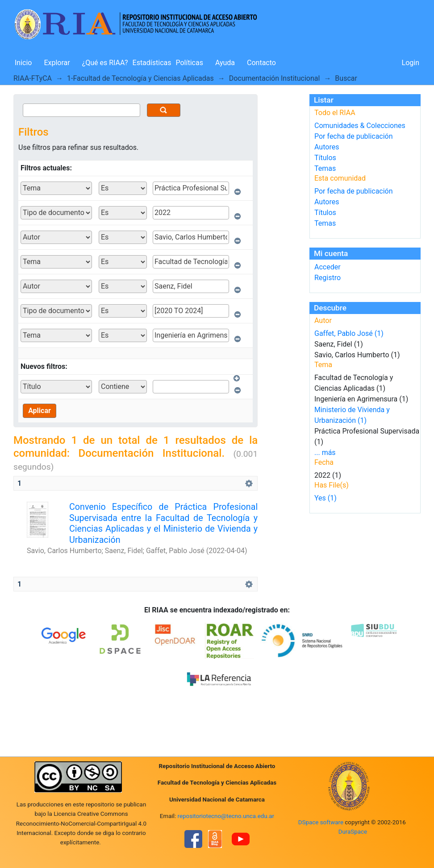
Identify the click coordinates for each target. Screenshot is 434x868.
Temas (325, 168)
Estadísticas (152, 63)
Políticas (190, 63)
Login (411, 63)
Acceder (328, 267)
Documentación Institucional (275, 78)
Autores (327, 147)
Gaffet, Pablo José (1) (349, 333)
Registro (328, 278)
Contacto (261, 63)
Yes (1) (325, 498)
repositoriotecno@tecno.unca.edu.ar (226, 816)
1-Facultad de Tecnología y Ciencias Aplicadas (140, 78)
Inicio (23, 63)
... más (325, 453)
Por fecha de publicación (354, 136)
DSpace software (321, 822)
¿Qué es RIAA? (105, 63)
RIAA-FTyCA (33, 78)
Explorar (57, 63)
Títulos (325, 158)
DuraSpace (353, 832)
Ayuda (225, 63)
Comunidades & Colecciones (360, 126)
